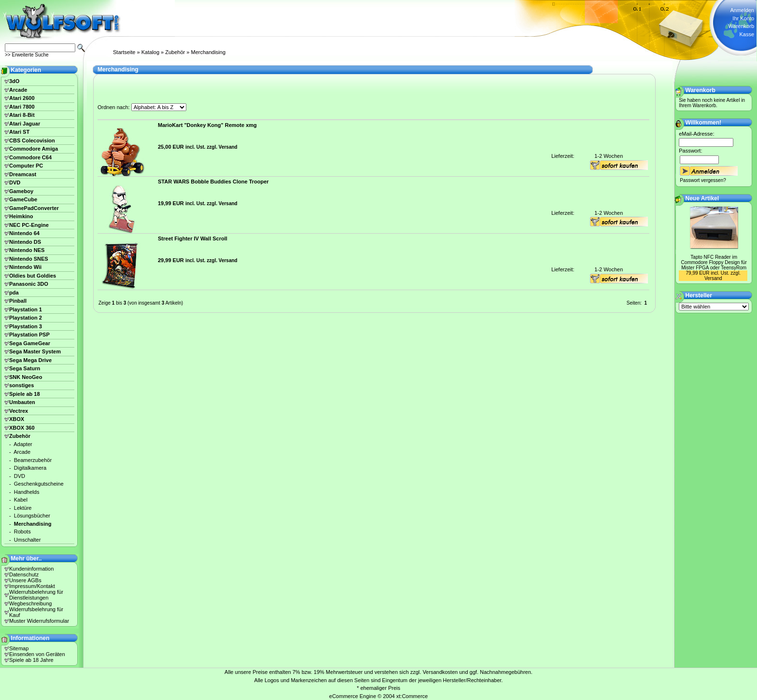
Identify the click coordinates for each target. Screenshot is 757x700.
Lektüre (23, 508)
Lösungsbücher (32, 516)
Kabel (21, 500)
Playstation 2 (26, 318)
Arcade (18, 90)
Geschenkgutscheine (39, 484)
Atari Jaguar (25, 124)
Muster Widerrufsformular (39, 621)
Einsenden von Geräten (37, 654)
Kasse (747, 34)
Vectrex (19, 411)
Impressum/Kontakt (32, 586)
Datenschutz (24, 574)
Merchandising (208, 52)
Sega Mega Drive (30, 360)
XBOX (17, 419)
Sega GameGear (30, 343)
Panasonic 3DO (29, 284)
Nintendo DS (25, 242)
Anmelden (742, 10)
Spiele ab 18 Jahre (31, 660)
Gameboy (21, 191)
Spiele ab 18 (25, 394)
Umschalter (28, 540)
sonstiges (21, 385)
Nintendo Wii (25, 267)
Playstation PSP (29, 335)
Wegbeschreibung (30, 603)
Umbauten (22, 402)
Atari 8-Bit (22, 115)
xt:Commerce (412, 696)
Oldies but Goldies (33, 276)
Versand (228, 147)
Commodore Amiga (34, 149)
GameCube (23, 199)
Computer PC (26, 166)
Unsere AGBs (25, 580)
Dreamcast (23, 174)
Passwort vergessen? (703, 180)
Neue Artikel (702, 198)
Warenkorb (741, 26)
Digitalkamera (30, 468)
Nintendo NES (27, 250)
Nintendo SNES (29, 259)
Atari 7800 (22, 107)
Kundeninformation (31, 569)
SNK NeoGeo (26, 377)
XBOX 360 (22, 428)
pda (14, 293)
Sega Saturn (25, 368)
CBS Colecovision (32, 140)
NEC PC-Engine (29, 225)
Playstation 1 (26, 309)
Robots (22, 532)
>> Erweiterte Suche (27, 55)
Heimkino (21, 216)
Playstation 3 (26, 326)
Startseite (124, 52)
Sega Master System (35, 351)
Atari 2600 (22, 98)
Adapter (23, 444)
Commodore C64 (30, 157)
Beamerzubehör (33, 460)
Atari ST (19, 132)
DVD (15, 182)
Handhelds (27, 492)
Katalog (150, 52)
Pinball (18, 301)
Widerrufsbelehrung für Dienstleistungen (36, 595)
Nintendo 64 (24, 233)
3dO (14, 81)
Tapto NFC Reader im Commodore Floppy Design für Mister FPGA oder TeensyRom (714, 262)
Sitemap (19, 648)
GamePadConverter (34, 208)
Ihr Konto (743, 18)
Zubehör (175, 52)
